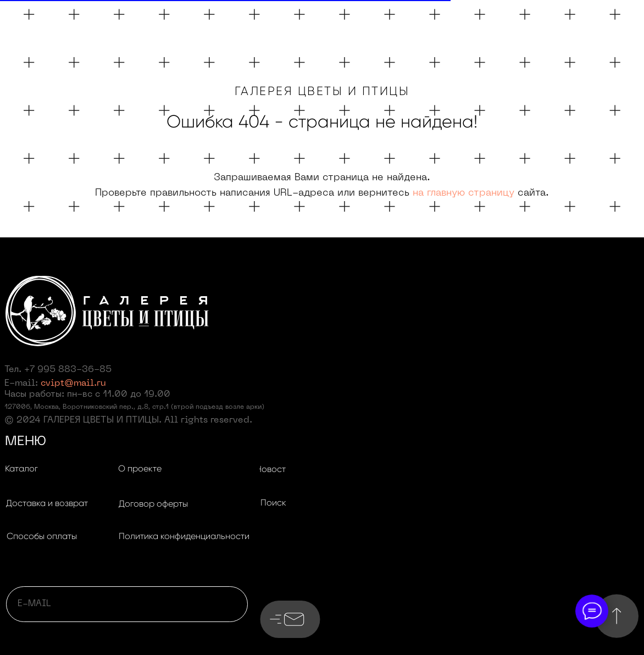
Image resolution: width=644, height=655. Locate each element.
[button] (47, 504)
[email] (127, 604)
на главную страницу (463, 193)
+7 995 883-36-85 (68, 370)
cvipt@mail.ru (73, 384)
